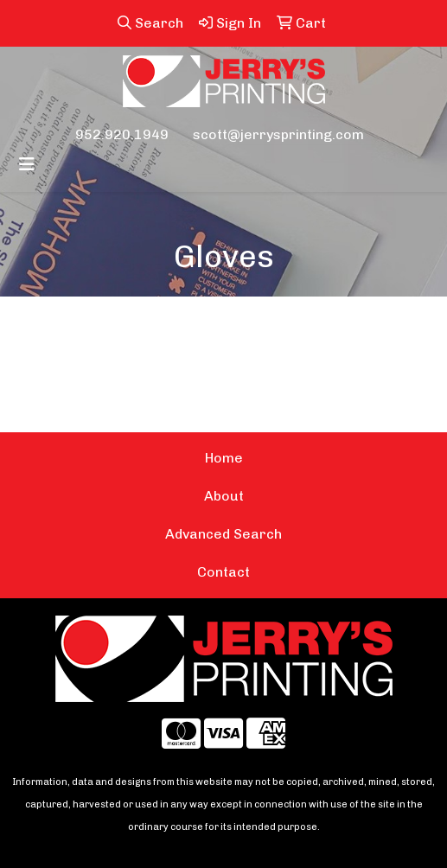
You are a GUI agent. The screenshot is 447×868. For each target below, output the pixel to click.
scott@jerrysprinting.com (278, 134)
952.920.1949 (122, 134)
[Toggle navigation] (27, 164)
